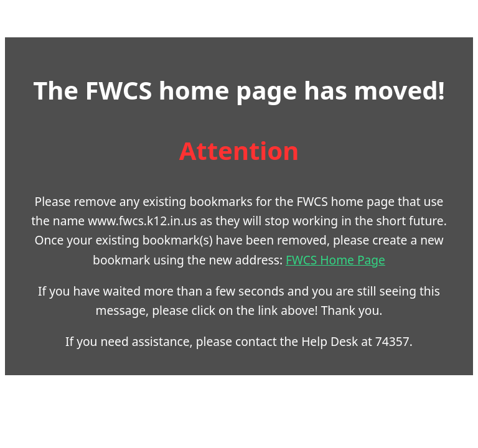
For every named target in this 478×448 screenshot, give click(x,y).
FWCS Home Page (335, 260)
